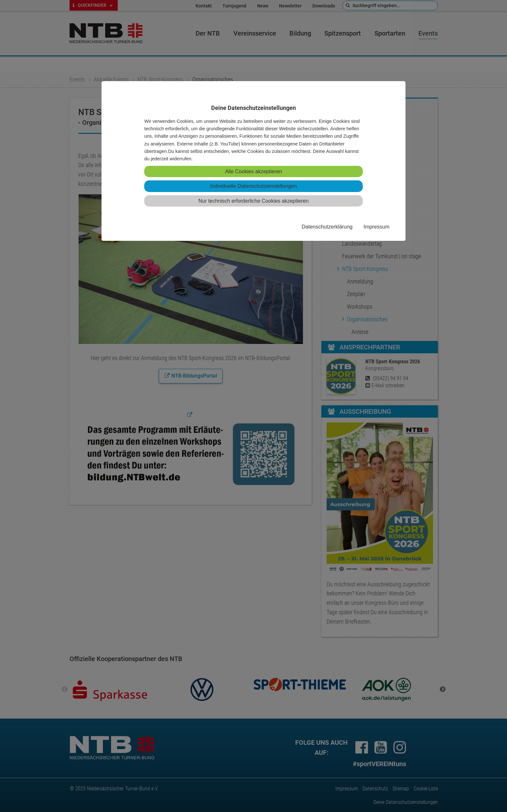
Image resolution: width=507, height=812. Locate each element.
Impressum (376, 227)
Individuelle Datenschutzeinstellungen (253, 186)
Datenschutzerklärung (327, 227)
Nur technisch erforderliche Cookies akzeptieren (254, 201)
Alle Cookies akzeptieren (253, 171)
